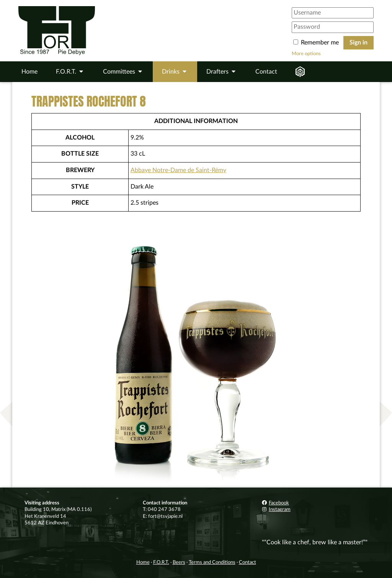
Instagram (276, 509)
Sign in (359, 43)
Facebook (275, 503)
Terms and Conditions (212, 562)
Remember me (317, 43)
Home (29, 72)
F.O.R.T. (161, 562)
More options (306, 54)
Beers (179, 562)
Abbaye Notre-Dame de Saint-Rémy (178, 170)
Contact (266, 72)
